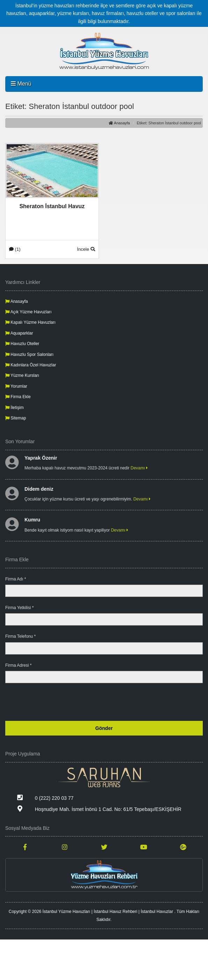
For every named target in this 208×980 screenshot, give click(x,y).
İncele (86, 249)
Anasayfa (119, 123)
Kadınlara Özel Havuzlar (31, 365)
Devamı (139, 468)
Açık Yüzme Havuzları (28, 312)
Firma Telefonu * (20, 636)
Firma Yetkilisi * (19, 608)
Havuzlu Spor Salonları (29, 354)
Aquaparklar (19, 333)
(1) (15, 249)
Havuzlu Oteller (22, 344)
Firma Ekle (18, 397)
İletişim (15, 408)
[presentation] (150, 702)
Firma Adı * (16, 579)
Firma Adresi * (18, 665)
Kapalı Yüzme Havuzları (30, 322)
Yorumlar (16, 386)
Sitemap (16, 418)
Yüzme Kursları (22, 375)
